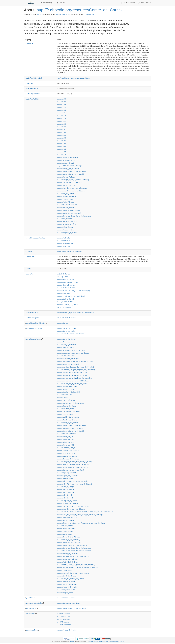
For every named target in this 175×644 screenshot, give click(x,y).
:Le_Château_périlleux (67, 503)
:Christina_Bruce (65, 409)
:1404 (61, 144)
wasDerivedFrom (32, 313)
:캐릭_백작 (63, 293)
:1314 (61, 113)
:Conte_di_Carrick (66, 288)
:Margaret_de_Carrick (67, 233)
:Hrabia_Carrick (65, 302)
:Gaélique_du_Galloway (68, 459)
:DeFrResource (63, 616)
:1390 (61, 138)
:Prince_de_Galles (66, 529)
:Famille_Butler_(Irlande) (68, 451)
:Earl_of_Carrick (63, 274)
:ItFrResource (63, 622)
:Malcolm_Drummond (67, 584)
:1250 (61, 102)
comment (29, 257)
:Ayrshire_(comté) (66, 163)
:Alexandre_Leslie (66, 356)
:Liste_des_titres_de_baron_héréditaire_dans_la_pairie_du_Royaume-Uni (85, 512)
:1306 (61, 110)
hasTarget (31, 614)
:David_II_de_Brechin (67, 420)
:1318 (61, 116)
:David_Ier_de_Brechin (67, 423)
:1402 (61, 141)
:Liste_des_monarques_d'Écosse (71, 191)
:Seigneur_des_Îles (66, 224)
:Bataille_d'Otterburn (67, 389)
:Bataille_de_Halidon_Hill (68, 392)
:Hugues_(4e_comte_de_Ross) (70, 470)
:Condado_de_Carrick (67, 282)
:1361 (61, 130)
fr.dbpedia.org (89, 14)
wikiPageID (30, 83)
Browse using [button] (47, 3)
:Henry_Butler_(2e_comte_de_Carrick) (73, 467)
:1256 (61, 105)
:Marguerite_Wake (66, 590)
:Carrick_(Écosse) (66, 400)
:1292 (61, 107)
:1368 (61, 135)
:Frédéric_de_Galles (66, 453)
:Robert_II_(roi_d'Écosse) (68, 540)
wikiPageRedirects (34, 328)
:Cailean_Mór (64, 395)
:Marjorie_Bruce (65, 593)
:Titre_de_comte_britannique (69, 166)
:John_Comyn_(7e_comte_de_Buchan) (73, 481)
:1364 (61, 132)
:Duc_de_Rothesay (66, 177)
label (28, 269)
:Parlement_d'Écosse (67, 205)
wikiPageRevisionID (33, 94)
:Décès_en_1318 (65, 442)
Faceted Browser (128, 3)
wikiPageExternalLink (33, 78)
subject (28, 252)
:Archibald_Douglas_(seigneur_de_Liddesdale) (76, 370)
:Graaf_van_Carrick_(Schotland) (71, 296)
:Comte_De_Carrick (66, 328)
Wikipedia (72, 641)
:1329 (61, 121)
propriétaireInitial (34, 603)
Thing (39, 14)
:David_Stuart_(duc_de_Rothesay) (71, 171)
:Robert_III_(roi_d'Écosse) (68, 210)
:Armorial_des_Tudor (67, 386)
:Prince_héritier (65, 531)
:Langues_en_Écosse (67, 501)
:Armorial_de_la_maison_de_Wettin (72, 384)
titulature (31, 608)
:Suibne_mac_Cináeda (67, 559)
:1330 (61, 124)
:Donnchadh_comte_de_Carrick (70, 174)
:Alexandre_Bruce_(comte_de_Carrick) (73, 353)
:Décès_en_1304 (65, 439)
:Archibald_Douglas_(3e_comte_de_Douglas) (75, 367)
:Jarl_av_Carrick (65, 299)
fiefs (30, 598)
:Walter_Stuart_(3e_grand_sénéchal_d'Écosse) (76, 565)
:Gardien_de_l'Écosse (67, 456)
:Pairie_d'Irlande (65, 199)
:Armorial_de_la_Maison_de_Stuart (72, 375)
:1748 (61, 155)
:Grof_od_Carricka (66, 285)
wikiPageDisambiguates (36, 323)
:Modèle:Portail (65, 243)
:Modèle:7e (63, 241)
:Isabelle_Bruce (65, 478)
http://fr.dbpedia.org (63, 14)
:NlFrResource (63, 614)
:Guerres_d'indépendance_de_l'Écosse (73, 464)
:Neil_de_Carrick (65, 194)
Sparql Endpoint (145, 3)
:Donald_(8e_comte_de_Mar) (70, 428)
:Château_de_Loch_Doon (68, 412)
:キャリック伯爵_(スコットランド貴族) (73, 291)
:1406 (61, 146)
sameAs (29, 274)
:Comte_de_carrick (66, 331)
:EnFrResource (63, 619)
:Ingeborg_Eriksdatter (67, 473)
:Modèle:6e (63, 238)
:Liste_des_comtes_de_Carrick (70, 334)
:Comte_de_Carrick (66, 318)
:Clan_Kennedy (65, 414)
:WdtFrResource (64, 625)
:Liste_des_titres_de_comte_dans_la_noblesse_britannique (80, 515)
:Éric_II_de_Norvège (67, 576)
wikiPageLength (32, 88)
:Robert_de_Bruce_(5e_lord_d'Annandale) (74, 548)
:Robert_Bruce (64, 534)
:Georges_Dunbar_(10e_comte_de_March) (74, 462)
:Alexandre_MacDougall (68, 359)
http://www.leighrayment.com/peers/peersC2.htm (73, 78)
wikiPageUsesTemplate (35, 238)
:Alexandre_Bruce (66, 160)
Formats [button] (62, 3)
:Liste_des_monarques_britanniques (72, 188)
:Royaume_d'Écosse (67, 222)
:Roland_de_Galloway (67, 554)
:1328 (61, 118)
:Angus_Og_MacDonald (68, 364)
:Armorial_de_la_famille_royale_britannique (74, 378)
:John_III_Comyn (65, 487)
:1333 (61, 127)
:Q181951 (62, 277)
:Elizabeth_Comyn (66, 448)
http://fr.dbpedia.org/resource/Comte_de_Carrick (80, 10)
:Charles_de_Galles (66, 406)
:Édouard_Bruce (65, 227)
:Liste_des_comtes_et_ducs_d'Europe (73, 506)
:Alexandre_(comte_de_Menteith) (71, 350)
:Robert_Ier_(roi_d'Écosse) (69, 213)
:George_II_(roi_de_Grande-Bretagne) (73, 180)
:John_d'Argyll (64, 495)
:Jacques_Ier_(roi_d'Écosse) (69, 183)
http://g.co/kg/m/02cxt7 (64, 307)
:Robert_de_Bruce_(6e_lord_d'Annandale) (74, 216)
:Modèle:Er (63, 246)
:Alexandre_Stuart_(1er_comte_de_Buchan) (75, 361)
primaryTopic (32, 630)
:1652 (61, 152)
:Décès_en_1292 (65, 437)
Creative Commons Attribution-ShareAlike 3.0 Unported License (106, 641)
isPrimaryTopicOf (32, 318)
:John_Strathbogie (66, 492)
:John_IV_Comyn (65, 490)
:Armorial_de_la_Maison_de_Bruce (72, 373)
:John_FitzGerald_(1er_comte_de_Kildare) (74, 484)
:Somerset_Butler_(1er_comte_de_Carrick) (74, 556)
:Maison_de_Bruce (66, 230)
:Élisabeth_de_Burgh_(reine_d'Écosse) (73, 573)
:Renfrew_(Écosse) (66, 208)
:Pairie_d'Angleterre (66, 196)
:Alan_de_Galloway (66, 345)
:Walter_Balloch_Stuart (67, 562)
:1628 (61, 149)
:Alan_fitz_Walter (65, 347)
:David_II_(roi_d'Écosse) (68, 169)
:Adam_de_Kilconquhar (68, 157)
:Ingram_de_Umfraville (67, 476)
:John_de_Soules (65, 498)
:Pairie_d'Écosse (65, 202)
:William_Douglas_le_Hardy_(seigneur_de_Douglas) (78, 568)
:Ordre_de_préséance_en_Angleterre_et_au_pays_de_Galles (81, 523)
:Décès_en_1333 (65, 445)
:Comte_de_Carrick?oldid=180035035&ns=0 (75, 313)
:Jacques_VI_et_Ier (66, 185)
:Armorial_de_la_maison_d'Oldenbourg (73, 381)
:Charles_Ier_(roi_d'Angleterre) (70, 403)
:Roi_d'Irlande (64, 219)
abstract (29, 44)
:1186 (61, 99)
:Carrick (62, 323)
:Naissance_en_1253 (67, 517)
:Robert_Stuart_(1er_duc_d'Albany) (72, 545)
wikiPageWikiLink (32, 99)
